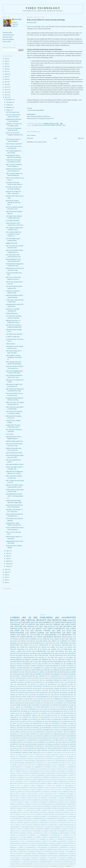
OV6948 (20, 802)
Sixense (36, 817)
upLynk (25, 862)
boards (23, 833)
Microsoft (67, 635)
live (12, 684)
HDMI (17, 631)
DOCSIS (25, 771)
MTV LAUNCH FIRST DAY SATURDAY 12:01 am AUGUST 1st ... (14, 234)
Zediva (46, 736)
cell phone (42, 662)
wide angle (33, 753)
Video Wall (40, 827)
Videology (59, 827)
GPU (14, 655)
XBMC (28, 736)
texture (62, 858)
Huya (21, 783)
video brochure (46, 862)
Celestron (62, 765)
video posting (28, 750)
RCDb (55, 808)
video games (27, 697)
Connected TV (45, 645)
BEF (64, 759)
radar (19, 856)
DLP (20, 701)
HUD (21, 724)
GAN (70, 777)
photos (13, 746)
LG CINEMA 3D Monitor (13, 220)
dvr (15, 641)
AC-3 (32, 755)
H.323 (64, 779)
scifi (72, 711)
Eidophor (39, 722)
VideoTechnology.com (9, 35)
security (68, 626)
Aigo (32, 757)
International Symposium (19, 788)
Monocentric (59, 796)
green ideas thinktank (8, 39)
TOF (41, 680)
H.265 (74, 670)
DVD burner (34, 771)
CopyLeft (62, 767)
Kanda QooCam (69, 788)
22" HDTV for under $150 (13, 337)
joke (52, 657)
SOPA (24, 732)
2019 (6, 77)
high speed (62, 742)
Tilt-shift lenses (23, 823)
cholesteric (64, 833)
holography (24, 668)
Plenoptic (22, 680)
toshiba (44, 713)
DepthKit (71, 771)
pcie (66, 711)
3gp (69, 753)
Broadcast (14, 686)
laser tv (62, 657)
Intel (47, 724)
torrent (45, 660)
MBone (66, 792)
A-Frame (19, 755)
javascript (37, 668)
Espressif (67, 722)
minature (64, 848)
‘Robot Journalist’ (11, 344)
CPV (68, 763)
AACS (26, 755)
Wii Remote (56, 829)
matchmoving (15, 711)
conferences (44, 835)
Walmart (39, 829)
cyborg (38, 837)
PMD (28, 728)
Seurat (13, 817)
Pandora (36, 728)
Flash (37, 635)
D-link (52, 769)
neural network (45, 744)
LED (26, 672)
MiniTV (24, 796)
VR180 (22, 647)
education (24, 839)
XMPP (12, 831)
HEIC (44, 781)
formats (57, 674)
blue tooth (14, 833)
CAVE (56, 717)
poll (12, 854)
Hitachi (71, 781)
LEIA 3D (53, 790)
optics (23, 641)
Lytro (40, 655)
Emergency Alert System (46, 775)
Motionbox (70, 796)
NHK (30, 798)
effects (33, 839)
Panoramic (65, 672)
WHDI (32, 829)
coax (23, 709)
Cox (26, 769)
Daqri (54, 771)
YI (33, 736)
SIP (11, 732)
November (9, 102)
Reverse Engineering (60, 705)
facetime (30, 841)
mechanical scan (68, 845)
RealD (65, 691)
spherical (29, 713)
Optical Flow (63, 802)
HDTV (69, 633)
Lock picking (36, 792)
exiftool (70, 839)
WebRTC (39, 674)
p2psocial (40, 852)
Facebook (27, 664)
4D (54, 715)
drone (61, 651)
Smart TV (45, 817)
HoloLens (13, 783)
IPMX (67, 783)
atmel (46, 831)
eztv (22, 841)
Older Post (81, 138)
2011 (6, 97)
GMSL (14, 779)
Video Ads (53, 825)
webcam (20, 866)
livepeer (73, 742)
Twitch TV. (55, 823)
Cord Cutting (46, 719)
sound (13, 713)
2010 (6, 570)
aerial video (16, 651)
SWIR (39, 814)
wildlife (28, 866)
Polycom (31, 730)
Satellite (14, 693)
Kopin (39, 790)
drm (53, 651)
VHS (23, 825)
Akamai (20, 699)
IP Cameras (56, 664)
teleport (53, 858)
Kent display (24, 790)
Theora (71, 821)
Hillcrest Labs (31, 27)
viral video (15, 715)
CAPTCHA (40, 763)
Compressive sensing (61, 699)
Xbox (29, 682)
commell (33, 835)
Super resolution (43, 707)
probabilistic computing (57, 854)
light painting (69, 843)
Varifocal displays (40, 825)
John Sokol (18, 19)
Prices (39, 730)
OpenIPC (35, 802)
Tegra (52, 821)
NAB (47, 703)
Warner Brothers (17, 736)
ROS (73, 808)
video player (58, 668)
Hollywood (37, 724)
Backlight (19, 761)
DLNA (66, 769)
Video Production (27, 827)
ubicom (73, 860)
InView (49, 786)
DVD (50, 643)
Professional (69, 730)
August (8, 110)
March (8, 561)
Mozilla (65, 689)
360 (30, 628)
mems (22, 848)
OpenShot (53, 802)
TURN (12, 821)
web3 (48, 715)
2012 (6, 95)
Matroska (40, 726)
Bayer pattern (30, 761)
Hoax (28, 724)
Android (64, 641)
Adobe (54, 649)
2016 (6, 84)
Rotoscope (51, 812)
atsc (26, 695)
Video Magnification (66, 825)
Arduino (47, 670)
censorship (54, 833)
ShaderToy (21, 817)
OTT (14, 802)
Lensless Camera (38, 672)
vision (73, 750)
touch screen (55, 713)
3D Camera (55, 624)
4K (33, 645)
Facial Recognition (18, 678)
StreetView (27, 819)
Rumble (66, 812)
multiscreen (32, 744)
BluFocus (71, 761)
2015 (6, 87)
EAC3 (27, 775)
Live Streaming (62, 643)
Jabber (40, 788)
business (38, 833)
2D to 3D (59, 653)
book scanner (21, 738)
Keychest (55, 724)
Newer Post (30, 138)
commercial (33, 709)
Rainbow (20, 810)
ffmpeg (13, 668)
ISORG (26, 786)
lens (52, 662)
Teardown (44, 821)
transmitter (30, 748)
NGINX (23, 798)
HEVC (46, 664)
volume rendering (41, 697)
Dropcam (13, 775)
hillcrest (35, 125)
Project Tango (16, 666)
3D (30, 617)
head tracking (70, 674)
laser (47, 668)
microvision (43, 848)
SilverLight (40, 732)
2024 (6, 64)
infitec (24, 843)
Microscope (52, 672)
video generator (54, 748)
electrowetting (46, 740)
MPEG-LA (40, 703)
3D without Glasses (21, 670)
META (72, 792)
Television (17, 674)
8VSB (12, 755)
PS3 (38, 804)
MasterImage (28, 726)
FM (31, 777)
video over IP (15, 750)
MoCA (40, 796)
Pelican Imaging (60, 728)
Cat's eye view (10, 434)
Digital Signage (62, 773)
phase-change (68, 744)
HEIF (50, 781)
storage (70, 662)
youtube (18, 626)
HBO (12, 703)
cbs (37, 738)
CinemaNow (38, 767)
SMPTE (17, 732)
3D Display (30, 624)
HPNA (55, 781)
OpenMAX (44, 802)
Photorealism (60, 804)
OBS (61, 800)
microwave (54, 848)
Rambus (37, 705)
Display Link (69, 719)
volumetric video (19, 753)
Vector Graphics (30, 734)
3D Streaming (70, 653)
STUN (30, 732)
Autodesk (70, 757)
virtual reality (36, 620)
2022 (6, 69)
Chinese (71, 765)
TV (34, 662)
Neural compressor (66, 798)
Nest (36, 798)
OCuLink (67, 800)
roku (64, 125)
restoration (64, 856)
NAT (11, 798)
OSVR (74, 800)
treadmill (41, 748)
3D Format (49, 753)
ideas (70, 647)
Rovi (59, 812)
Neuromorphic (15, 800)
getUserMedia (40, 742)
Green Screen (38, 779)
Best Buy (51, 761)
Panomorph (46, 728)
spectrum (43, 641)
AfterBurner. (23, 757)
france (38, 841)
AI (44, 643)
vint (49, 864)
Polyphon (47, 806)
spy (37, 713)
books (30, 833)
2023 (6, 66)
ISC (73, 783)
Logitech (46, 792)
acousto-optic (26, 831)
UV (73, 823)
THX (69, 819)
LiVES (27, 792)
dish (14, 740)
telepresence (46, 653)
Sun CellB (32, 680)
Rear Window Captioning (64, 810)
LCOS (46, 790)
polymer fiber (30, 854)
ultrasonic (16, 862)
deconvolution (68, 837)
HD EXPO (71, 779)
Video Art (29, 674)
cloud (28, 651)
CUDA (21, 765)
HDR (39, 781)
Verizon (13, 682)
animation (14, 709)
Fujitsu (64, 777)
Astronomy (60, 757)
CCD (12, 664)
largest (52, 843)
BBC (72, 684)
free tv (46, 841)
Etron (21, 777)
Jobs (60, 788)
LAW (36, 622)
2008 (6, 575)
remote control (56, 125)
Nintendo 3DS (47, 800)
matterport (55, 845)
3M (64, 753)
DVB (26, 701)
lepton (59, 843)
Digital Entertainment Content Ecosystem (39, 773)
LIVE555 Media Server (12, 313)
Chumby (25, 719)
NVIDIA (13, 680)
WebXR (13, 695)
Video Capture (37, 666)
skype (42, 684)
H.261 (47, 779)
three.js (71, 858)
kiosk (71, 709)
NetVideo (44, 798)
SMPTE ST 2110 (20, 814)
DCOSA (59, 769)
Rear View (48, 810)
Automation (14, 759)
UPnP (68, 823)
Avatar (23, 759)
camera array (59, 639)
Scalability (62, 814)
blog (72, 831)
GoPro (20, 779)
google (31, 626)
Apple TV (25, 635)
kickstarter (42, 843)
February (9, 564)
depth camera (37, 633)
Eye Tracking (35, 701)
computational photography (22, 657)
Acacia (13, 757)
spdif (14, 748)
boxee (31, 738)
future (24, 643)
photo (63, 852)
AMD (64, 715)
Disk (72, 773)
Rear (39, 810)
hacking (70, 682)
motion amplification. (55, 849)
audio (44, 647)
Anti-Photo (36, 670)
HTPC (14, 724)
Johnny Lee (17, 672)
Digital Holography (64, 645)
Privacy (58, 730)
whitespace (71, 668)
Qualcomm (16, 705)
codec (53, 647)
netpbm (31, 852)
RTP (30, 705)
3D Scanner (35, 643)
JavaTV (53, 788)
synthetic (43, 858)
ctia (22, 837)
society (73, 746)
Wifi (20, 695)
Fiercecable (33, 22)
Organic (20, 804)
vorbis (71, 864)
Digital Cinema (43, 631)
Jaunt (47, 788)
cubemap (29, 837)
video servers (42, 750)
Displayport (15, 722)
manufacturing (43, 845)
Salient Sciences (49, 814)
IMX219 (56, 783)
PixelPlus (16, 806)
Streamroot (16, 819)
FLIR (45, 701)
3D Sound (58, 753)
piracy (26, 653)
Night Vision (27, 800)
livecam (13, 845)
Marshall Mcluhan (67, 794)
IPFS (62, 783)
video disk (58, 862)
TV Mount (20, 821)
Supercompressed (39, 819)
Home (55, 138)
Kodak (65, 724)
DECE (14, 701)
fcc (63, 682)
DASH (74, 699)
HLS (48, 678)
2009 (6, 572)
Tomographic (44, 823)
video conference (56, 628)
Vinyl (20, 829)
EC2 (31, 722)
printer (39, 746)
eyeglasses (14, 841)
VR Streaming (66, 649)
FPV (75, 722)
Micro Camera (54, 689)
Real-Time (55, 691)
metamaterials (68, 695)
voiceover (63, 864)
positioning (29, 746)
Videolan (50, 827)
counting (67, 835)
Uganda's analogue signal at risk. (14, 441)
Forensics (38, 777)
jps (35, 843)
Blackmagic (46, 717)
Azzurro (58, 759)
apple (42, 624)
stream (35, 858)
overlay (57, 744)
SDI (72, 691)
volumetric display (30, 715)
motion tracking (17, 649)
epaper (41, 695)
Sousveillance (61, 655)
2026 (6, 59)
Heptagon (63, 781)
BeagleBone (41, 761)
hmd (59, 631)
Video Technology (43, 8)
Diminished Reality (64, 686)
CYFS (32, 765)
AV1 (73, 755)
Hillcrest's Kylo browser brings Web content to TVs (40, 118)
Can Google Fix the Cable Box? (14, 334)
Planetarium (26, 806)
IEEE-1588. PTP (35, 783)
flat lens (44, 709)
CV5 (27, 765)
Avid (42, 759)
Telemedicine (61, 821)
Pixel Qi (22, 730)
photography (22, 684)
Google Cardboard (66, 701)
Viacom (62, 707)
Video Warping (45, 734)
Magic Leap (42, 689)
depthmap (14, 839)
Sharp (29, 817)
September (9, 107)
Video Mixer (14, 827)
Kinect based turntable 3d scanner (15, 464)
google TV (43, 657)
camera (15, 617)
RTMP (74, 672)
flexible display (17, 742)
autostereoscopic (52, 682)
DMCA (72, 769)
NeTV (66, 726)
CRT (73, 763)
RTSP (47, 691)
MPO (29, 794)
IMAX (43, 783)
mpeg (71, 657)
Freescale (55, 777)
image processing (64, 622)
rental (33, 684)
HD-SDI (19, 781)
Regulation (35, 812)
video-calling (40, 864)
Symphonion (52, 819)
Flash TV (53, 701)
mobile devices (54, 637)
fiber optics (60, 740)
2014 (6, 90)
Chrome (56, 670)
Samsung (46, 639)
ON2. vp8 (49, 655)
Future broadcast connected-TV (14, 144)
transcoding (69, 713)
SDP (73, 812)
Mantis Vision (15, 726)
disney (48, 674)
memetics (13, 848)
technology (52, 684)
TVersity (29, 821)
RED (25, 705)
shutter (73, 856)
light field (70, 624)
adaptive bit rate (58, 736)
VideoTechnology (60, 734)
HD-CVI (12, 781)
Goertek (28, 779)
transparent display (30, 860)
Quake (39, 808)
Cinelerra (28, 767)
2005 (6, 580)
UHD (55, 693)
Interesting (69, 678)
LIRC (60, 790)
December (9, 100)
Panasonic (26, 662)
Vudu (72, 734)
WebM (72, 693)
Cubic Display (43, 769)
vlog (55, 864)
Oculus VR (53, 626)
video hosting (68, 748)
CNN (23, 686)
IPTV (28, 655)
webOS (12, 866)
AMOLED (55, 755)
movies (32, 676)
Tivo (50, 693)
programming (16, 660)
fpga (49, 695)
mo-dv (35, 849)
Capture (41, 699)
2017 (6, 82)
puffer (71, 854)
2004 (6, 582)
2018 (6, 79)
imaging (63, 709)
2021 (6, 72)
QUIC (25, 808)
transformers (15, 860)
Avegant (35, 717)
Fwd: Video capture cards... (13, 112)
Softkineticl (55, 817)
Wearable (63, 693)
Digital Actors (15, 773)
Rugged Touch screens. (12, 243)
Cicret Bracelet (16, 767)
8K (73, 753)
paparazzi (49, 852)
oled (31, 649)
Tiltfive (34, 823)
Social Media (15, 707)
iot (30, 843)
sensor (65, 746)
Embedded (55, 676)
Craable (33, 769)
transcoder (15, 697)
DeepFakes (57, 719)
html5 (13, 635)
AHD (37, 755)
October (9, 105)
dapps (45, 837)
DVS (48, 771)
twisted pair (64, 860)
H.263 (52, 779)
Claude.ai (34, 719)
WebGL (71, 707)
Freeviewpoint (17, 633)
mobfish (42, 849)
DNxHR (18, 771)
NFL (17, 798)
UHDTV (65, 680)
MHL (18, 794)
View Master (69, 827)
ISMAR (12, 786)
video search (15, 864)
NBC (72, 689)
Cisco (49, 699)
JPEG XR (33, 788)
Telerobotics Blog (7, 33)
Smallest (50, 732)
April (8, 559)
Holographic (57, 678)
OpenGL (60, 703)
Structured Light (27, 693)
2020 (6, 74)
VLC (72, 680)
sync (21, 748)
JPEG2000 (19, 703)
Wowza (65, 829)
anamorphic (37, 831)
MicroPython (15, 796)
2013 (6, 92)
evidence (61, 839)
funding (29, 742)
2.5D (41, 753)
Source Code (62, 732)
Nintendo (36, 800)
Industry (59, 786)
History (26, 622)
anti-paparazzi (52, 666)
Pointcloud (37, 806)
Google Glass (39, 678)
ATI (68, 755)
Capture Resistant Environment (14, 453)
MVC (55, 794)
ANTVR (71, 715)
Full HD (37, 664)
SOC (29, 814)
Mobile (13, 647)
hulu (62, 647)
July (8, 551)
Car (54, 765)
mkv (29, 849)
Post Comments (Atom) (40, 142)
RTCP (12, 810)
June (8, 553)
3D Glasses (42, 649)
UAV (54, 707)
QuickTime (47, 808)
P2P (23, 639)
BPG (11, 761)
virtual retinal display (59, 750)
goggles (54, 709)
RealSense (30, 810)
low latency (31, 845)
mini (72, 848)
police (33, 641)
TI (73, 819)
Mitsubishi (32, 796)
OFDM (12, 728)
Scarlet (71, 814)
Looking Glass (56, 792)
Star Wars (72, 817)
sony (26, 645)
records (43, 856)
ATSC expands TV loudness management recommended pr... (14, 357)
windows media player (41, 866)
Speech (64, 817)
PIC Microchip (71, 703)
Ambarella (14, 717)
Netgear (53, 798)
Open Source (27, 691)
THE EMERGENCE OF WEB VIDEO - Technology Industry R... (15, 496)
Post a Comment (31, 135)
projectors (55, 633)
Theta (12, 823)
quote (12, 856)
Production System (59, 806)
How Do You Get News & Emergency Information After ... (14, 135)
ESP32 (33, 775)
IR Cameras (69, 664)
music (67, 849)
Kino (33, 790)
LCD (27, 631)
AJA (43, 755)
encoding (43, 839)
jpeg (70, 651)
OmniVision (14, 691)
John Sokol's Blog (7, 37)
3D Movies (65, 697)
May (8, 556)
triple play (53, 860)
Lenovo (20, 792)
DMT (12, 771)
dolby (33, 695)
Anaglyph (50, 757)
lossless (21, 845)
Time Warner (41, 693)
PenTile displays (48, 804)
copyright (15, 624)
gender (54, 841)
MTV (42, 794)
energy (52, 839)
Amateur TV (30, 699)
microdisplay (31, 848)
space (20, 713)
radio (57, 746)
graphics (52, 742)
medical (26, 711)
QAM (20, 808)
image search (15, 843)
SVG (34, 814)
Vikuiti (13, 829)
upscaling (34, 862)
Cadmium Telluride (43, 765)
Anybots (25, 717)
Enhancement (62, 775)
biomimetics (63, 831)
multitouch (15, 653)
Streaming (46, 617)
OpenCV (27, 802)
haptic (56, 695)
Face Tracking (68, 676)
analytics (33, 647)
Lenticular (30, 689)
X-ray (72, 829)
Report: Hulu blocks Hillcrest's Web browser (39, 116)
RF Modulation (64, 808)
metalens (36, 711)
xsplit (62, 866)
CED (63, 763)
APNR (60, 660)
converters (56, 835)
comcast (72, 639)
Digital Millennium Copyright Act (41, 686)
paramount (57, 711)
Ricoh (43, 812)
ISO (19, 786)
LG (33, 655)
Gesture (66, 670)
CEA (46, 763)
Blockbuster (60, 761)
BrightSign (30, 763)
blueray (69, 637)
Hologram (15, 662)
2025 (6, 61)
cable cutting (67, 666)
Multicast (58, 726)
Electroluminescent (53, 722)
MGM (12, 794)
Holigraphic (51, 635)
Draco (25, 722)
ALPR (48, 755)
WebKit (47, 829)
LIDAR (26, 703)
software (16, 858)
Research (46, 705)
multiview (46, 711)
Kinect (39, 628)
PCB (34, 804)
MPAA (33, 703)
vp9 (42, 715)
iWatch (71, 841)
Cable (73, 628)
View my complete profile (15, 24)
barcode (54, 831)
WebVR (21, 682)
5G (59, 715)
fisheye (70, 740)
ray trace (27, 856)
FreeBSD (46, 777)
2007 (6, 577)
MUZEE (49, 794)
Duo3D (21, 775)
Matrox (49, 726)
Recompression (15, 812)
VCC (11, 825)
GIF (75, 777)
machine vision (19, 676)
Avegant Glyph (33, 759)
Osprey (28, 804)
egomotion (32, 740)
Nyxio (55, 800)
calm (45, 833)
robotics (60, 662)
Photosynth (72, 804)
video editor (26, 637)
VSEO (29, 825)
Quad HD (32, 808)
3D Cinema (14, 639)
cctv (16, 622)
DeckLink (62, 771)
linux (40, 637)
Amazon (64, 684)
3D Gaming (55, 697)
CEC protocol (54, 763)
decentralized (55, 837)
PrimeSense (48, 730)
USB (72, 655)
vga (53, 660)
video (13, 637)
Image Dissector (37, 786)
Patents (38, 691)
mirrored (22, 849)
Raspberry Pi (34, 639)
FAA (27, 777)
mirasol (13, 849)
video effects (69, 862)
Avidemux (49, 759)
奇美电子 (69, 866)
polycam (19, 854)
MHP (24, 794)
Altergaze (40, 757)
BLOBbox (71, 759)
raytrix (35, 856)
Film (29, 678)
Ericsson (13, 777)
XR (17, 831)
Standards (28, 707)
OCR (72, 726)
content (56, 738)
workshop (54, 866)
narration (22, 852)
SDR (72, 705)
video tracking (27, 864)
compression (41, 651)
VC (20, 734)
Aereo (54, 641)
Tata (36, 821)
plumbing (70, 852)
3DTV (41, 626)
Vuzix (26, 829)
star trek (26, 858)
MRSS (36, 794)
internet (47, 622)
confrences (45, 738)
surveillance (17, 628)
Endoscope (19, 689)
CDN (18, 664)
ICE (26, 783)
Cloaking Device (50, 767)
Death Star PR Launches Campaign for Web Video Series (13, 202)
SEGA (12, 814)
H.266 (58, 779)
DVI (42, 771)
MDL (72, 724)
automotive (38, 682)
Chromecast (43, 676)
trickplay (43, 860)
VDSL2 (17, 825)
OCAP (53, 703)
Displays (72, 620)
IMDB (49, 783)
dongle (22, 740)
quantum (48, 746)
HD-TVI (26, 781)
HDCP (21, 655)
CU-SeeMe (13, 765)
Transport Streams (52, 680)
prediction (42, 854)
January (8, 566)
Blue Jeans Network (17, 763)
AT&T (62, 755)
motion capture (45, 125)
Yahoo (39, 736)
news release (33, 110)
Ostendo (20, 728)
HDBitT (33, 781)
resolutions (53, 856)
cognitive (23, 835)
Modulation (48, 796)
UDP (62, 823)
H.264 (69, 631)
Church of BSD (7, 42)
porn (20, 746)
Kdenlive (13, 790)
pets (56, 852)
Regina (26, 812)
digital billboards (69, 738)
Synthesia (62, 819)
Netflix (57, 620)
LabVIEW (67, 790)
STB (27, 666)
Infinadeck (69, 786)
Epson (72, 775)
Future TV (69, 660)
